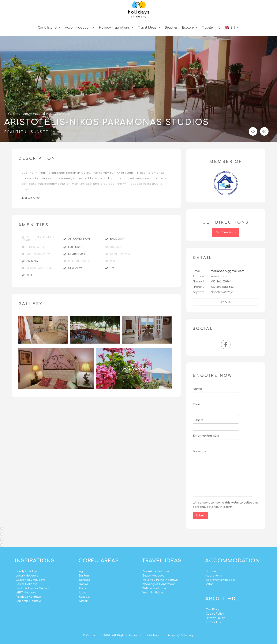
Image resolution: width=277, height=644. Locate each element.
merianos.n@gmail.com (227, 271)
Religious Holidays (28, 597)
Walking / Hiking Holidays (160, 580)
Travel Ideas (149, 28)
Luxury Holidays (27, 576)
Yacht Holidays (153, 593)
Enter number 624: (206, 436)
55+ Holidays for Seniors (33, 588)
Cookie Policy (215, 614)
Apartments (214, 576)
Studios (211, 571)
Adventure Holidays (156, 571)
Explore (190, 28)
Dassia (84, 584)
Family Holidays (27, 571)
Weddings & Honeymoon (159, 584)
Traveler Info (211, 28)
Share (226, 302)
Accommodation (80, 28)
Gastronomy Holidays (30, 580)
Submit (201, 516)
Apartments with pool (220, 580)
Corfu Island (49, 28)
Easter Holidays (26, 584)
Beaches (171, 28)
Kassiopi (85, 597)
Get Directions (226, 233)
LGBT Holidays (26, 593)
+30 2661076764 (221, 282)
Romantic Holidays (29, 601)
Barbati (84, 576)
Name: (197, 389)
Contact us (213, 622)
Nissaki (84, 601)
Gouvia (84, 588)
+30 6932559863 (222, 287)
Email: (197, 405)
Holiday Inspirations (116, 28)
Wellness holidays (154, 588)
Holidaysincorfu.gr (161, 636)
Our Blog (212, 610)
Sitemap (188, 636)
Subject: (198, 420)
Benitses (84, 580)
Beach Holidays (153, 576)
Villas (209, 584)
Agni (82, 571)
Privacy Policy (215, 618)
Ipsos (83, 593)
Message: (200, 451)
